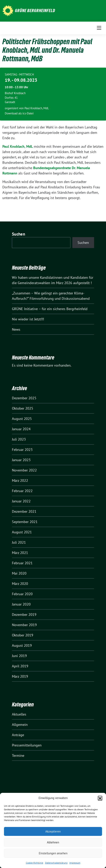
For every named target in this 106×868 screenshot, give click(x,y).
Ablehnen (53, 842)
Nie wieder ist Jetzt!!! (28, 319)
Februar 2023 (22, 450)
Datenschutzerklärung (56, 863)
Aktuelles (19, 714)
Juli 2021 (19, 542)
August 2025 (22, 419)
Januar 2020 (21, 604)
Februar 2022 (22, 491)
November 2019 (24, 625)
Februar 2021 (22, 563)
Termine (18, 755)
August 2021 (22, 532)
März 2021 (20, 553)
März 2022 (20, 480)
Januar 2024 (21, 429)
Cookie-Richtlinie (35, 863)
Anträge (18, 735)
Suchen (18, 234)
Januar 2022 (21, 501)
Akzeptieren (53, 831)
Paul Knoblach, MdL (18, 146)
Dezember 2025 (24, 398)
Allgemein (20, 725)
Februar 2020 (22, 594)
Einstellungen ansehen (53, 853)
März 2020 (20, 584)
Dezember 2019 (24, 615)
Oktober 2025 (23, 408)
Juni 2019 (19, 656)
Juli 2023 (19, 439)
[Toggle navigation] (99, 28)
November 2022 (24, 470)
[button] (100, 798)
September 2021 (25, 522)
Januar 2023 (21, 460)
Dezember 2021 (24, 511)
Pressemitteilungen (27, 745)
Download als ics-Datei (19, 113)
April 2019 (20, 666)
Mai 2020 (19, 573)
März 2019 (20, 676)
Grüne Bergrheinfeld (35, 11)
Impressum (75, 863)
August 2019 (22, 645)
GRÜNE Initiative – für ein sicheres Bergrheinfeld (50, 309)
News (16, 329)
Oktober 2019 (23, 635)
